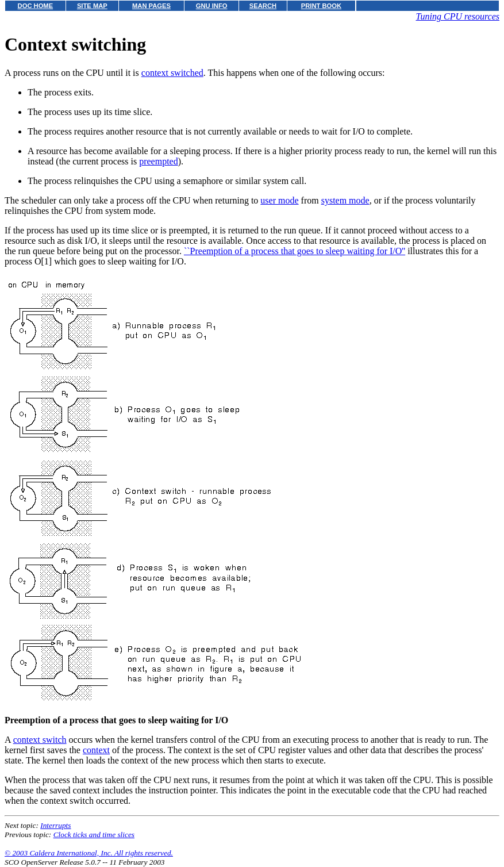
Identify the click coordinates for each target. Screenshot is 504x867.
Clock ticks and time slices (94, 835)
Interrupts (55, 825)
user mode (279, 200)
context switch (40, 740)
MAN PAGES (151, 6)
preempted (159, 161)
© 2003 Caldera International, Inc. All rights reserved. (89, 853)
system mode (345, 200)
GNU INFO (212, 6)
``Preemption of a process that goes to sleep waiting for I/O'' (295, 251)
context (96, 750)
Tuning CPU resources (458, 16)
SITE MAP (92, 6)
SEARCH (263, 6)
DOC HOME (36, 6)
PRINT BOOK (321, 6)
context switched (172, 73)
